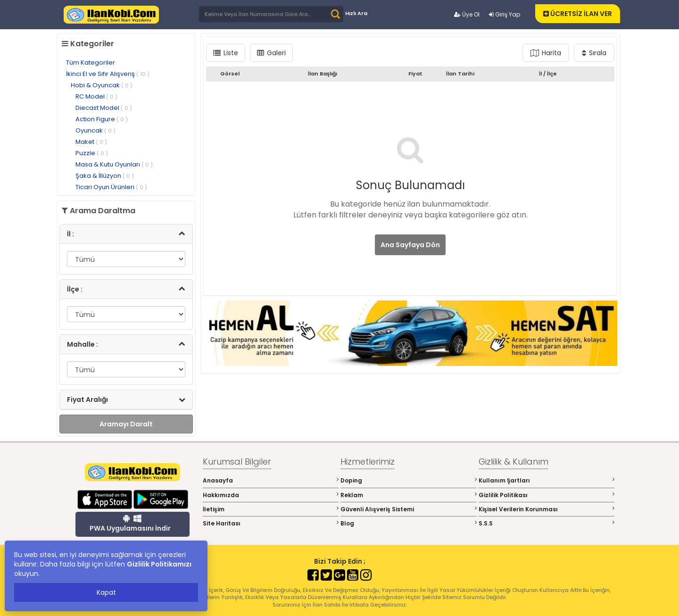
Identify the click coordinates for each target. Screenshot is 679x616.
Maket (91, 142)
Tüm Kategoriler (91, 62)
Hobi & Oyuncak (102, 85)
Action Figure (102, 119)
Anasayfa (271, 480)
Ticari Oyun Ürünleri (111, 187)
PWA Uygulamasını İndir (130, 524)
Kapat (106, 592)
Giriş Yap (505, 14)
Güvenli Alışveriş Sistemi (409, 509)
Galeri (271, 53)
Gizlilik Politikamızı (159, 564)
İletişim (271, 509)
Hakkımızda (271, 495)
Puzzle (92, 153)
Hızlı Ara (356, 13)
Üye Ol (467, 14)
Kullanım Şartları (547, 480)
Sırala (594, 53)
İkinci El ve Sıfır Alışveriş (108, 74)
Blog (409, 523)
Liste (226, 53)
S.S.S (547, 523)
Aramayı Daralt (126, 424)
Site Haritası (271, 523)
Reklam (409, 495)
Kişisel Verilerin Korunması (547, 509)
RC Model (96, 96)
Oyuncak (95, 130)
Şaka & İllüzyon (105, 176)
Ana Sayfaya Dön (410, 245)
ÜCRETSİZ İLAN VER (578, 14)
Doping (409, 480)
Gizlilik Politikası (547, 495)
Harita (546, 53)
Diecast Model (104, 108)
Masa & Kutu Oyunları (114, 164)
